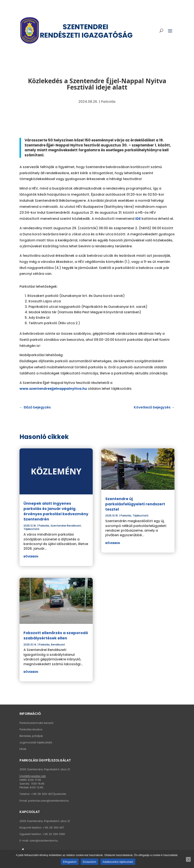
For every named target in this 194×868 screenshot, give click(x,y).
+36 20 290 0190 (54, 834)
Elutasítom (90, 862)
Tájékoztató (31, 529)
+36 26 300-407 (42, 794)
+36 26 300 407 (53, 828)
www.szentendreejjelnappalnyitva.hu (53, 389)
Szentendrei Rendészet (66, 526)
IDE (138, 219)
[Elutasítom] (188, 859)
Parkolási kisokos (31, 729)
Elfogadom (70, 862)
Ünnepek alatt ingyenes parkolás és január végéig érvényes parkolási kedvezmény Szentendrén (56, 511)
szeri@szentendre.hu (44, 841)
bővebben (31, 556)
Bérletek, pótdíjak (31, 736)
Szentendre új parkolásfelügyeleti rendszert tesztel (135, 504)
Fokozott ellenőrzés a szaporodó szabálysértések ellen (56, 635)
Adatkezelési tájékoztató (118, 862)
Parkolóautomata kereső (36, 723)
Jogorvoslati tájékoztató (36, 742)
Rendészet (58, 645)
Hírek (23, 749)
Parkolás (108, 102)
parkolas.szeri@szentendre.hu (48, 801)
